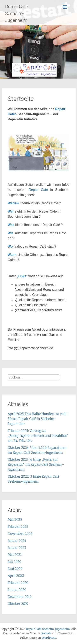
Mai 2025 (15, 519)
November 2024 (20, 534)
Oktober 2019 (18, 604)
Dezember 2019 (20, 597)
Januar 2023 (17, 548)
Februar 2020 (18, 583)
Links (22, 276)
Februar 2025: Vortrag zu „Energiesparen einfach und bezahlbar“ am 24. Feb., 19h (38, 436)
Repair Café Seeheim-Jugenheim (17, 14)
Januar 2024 (17, 541)
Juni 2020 (15, 569)
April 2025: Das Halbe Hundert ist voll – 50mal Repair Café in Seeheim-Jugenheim (38, 419)
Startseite (21, 99)
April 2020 (16, 576)
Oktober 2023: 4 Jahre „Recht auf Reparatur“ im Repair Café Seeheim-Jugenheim (36, 464)
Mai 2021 (15, 555)
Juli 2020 (15, 562)
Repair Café (38, 190)
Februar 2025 (18, 526)
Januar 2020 (17, 590)
